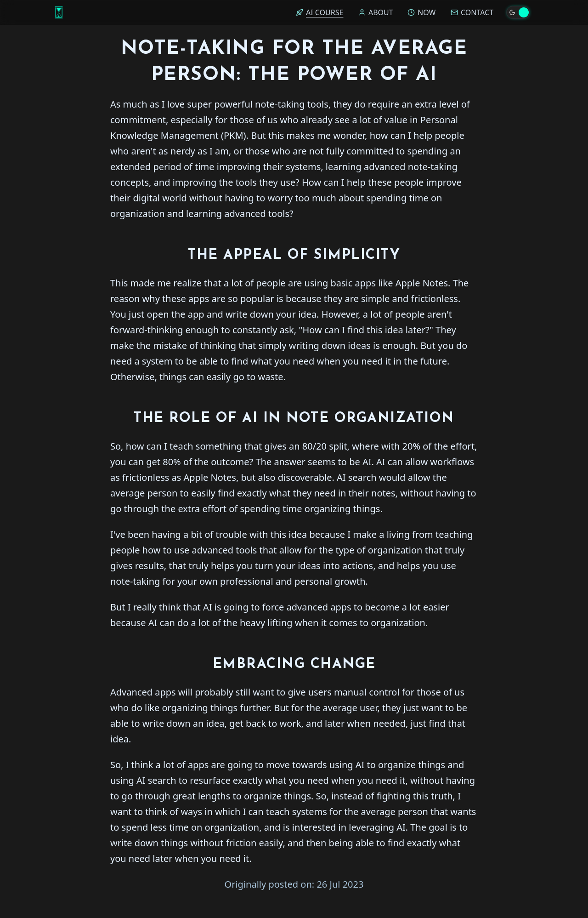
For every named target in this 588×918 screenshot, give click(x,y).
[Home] (59, 12)
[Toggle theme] (518, 12)
